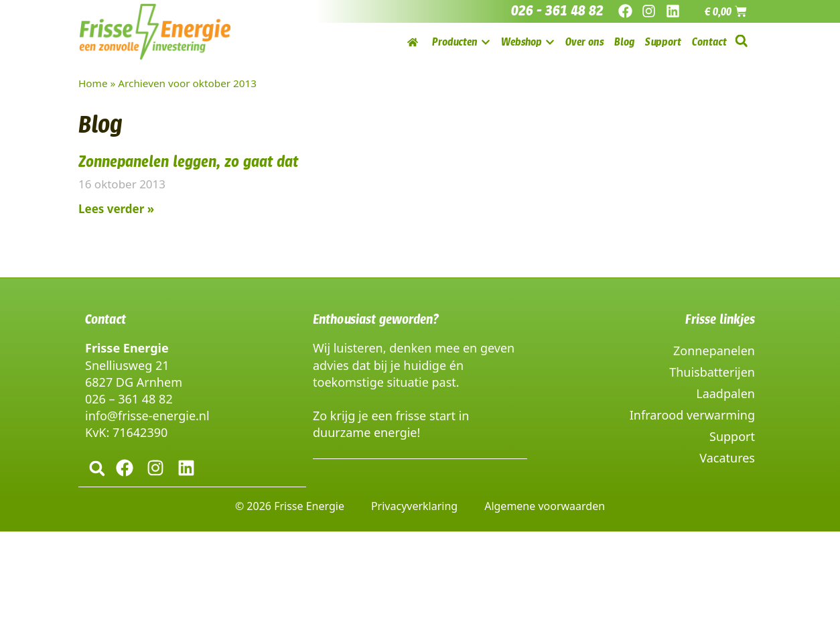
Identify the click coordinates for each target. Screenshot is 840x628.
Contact (106, 319)
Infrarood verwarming (692, 415)
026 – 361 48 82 (129, 399)
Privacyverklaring (414, 505)
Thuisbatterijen (712, 372)
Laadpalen (725, 393)
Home (93, 83)
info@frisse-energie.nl (147, 416)
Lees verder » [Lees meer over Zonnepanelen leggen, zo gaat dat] (116, 209)
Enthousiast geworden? (376, 319)
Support (732, 436)
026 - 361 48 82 (557, 11)
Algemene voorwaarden (545, 505)
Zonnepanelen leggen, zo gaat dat (188, 162)
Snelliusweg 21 (127, 365)
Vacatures (727, 458)
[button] (741, 41)
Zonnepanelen (714, 351)
